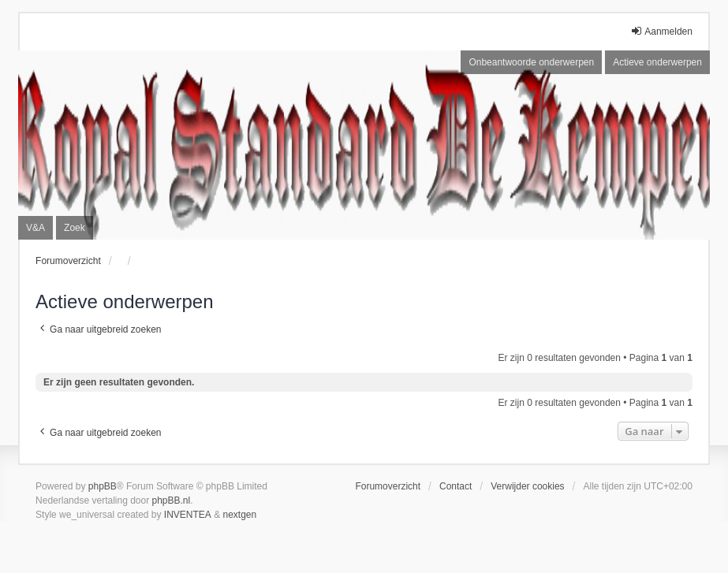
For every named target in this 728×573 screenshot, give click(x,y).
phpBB (103, 486)
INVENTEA (188, 515)
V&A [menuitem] (35, 228)
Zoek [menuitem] (75, 228)
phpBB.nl (172, 500)
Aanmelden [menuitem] (661, 31)
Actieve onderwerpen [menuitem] (657, 62)
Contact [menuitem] (455, 486)
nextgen (240, 515)
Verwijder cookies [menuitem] (527, 486)
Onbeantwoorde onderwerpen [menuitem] (531, 62)
